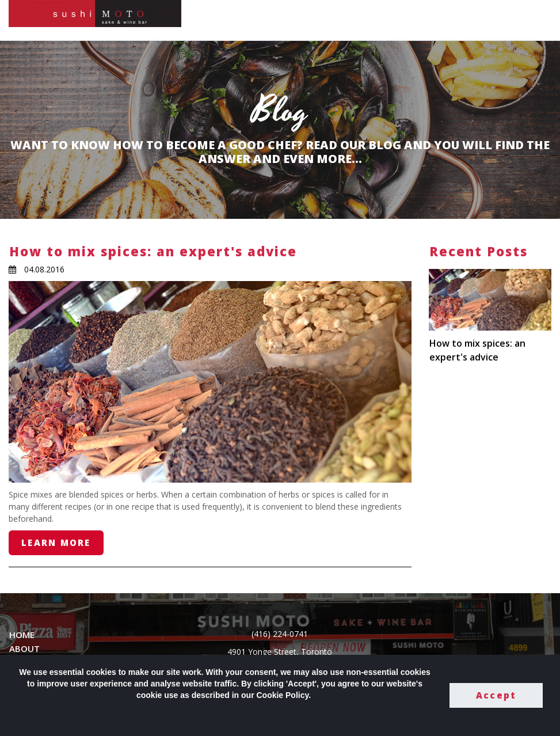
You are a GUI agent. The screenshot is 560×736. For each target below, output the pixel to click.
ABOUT (24, 648)
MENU (333, 20)
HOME (298, 20)
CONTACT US (430, 20)
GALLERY (374, 20)
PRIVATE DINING (502, 20)
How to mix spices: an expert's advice (153, 251)
